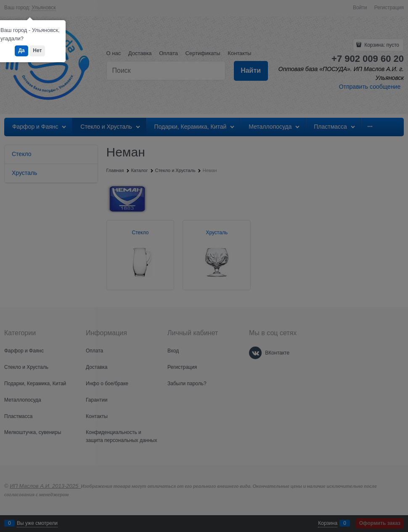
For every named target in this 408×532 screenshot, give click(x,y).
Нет (37, 50)
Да (21, 50)
